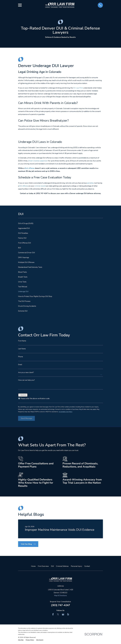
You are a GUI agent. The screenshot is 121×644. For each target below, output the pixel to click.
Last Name (22, 349)
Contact (87, 566)
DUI (52, 566)
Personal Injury (76, 566)
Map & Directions (60, 596)
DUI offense (24, 186)
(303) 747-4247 (60, 605)
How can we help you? (26, 380)
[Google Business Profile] (63, 614)
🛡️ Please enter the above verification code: (34, 399)
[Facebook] (53, 614)
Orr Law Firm (78, 88)
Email (20, 365)
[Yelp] (68, 614)
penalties (90, 183)
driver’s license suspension (38, 161)
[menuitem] (60, 223)
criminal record (40, 186)
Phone (21, 357)
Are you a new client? (26, 372)
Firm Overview (43, 566)
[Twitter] (58, 614)
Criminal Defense (62, 566)
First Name (22, 341)
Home (33, 566)
